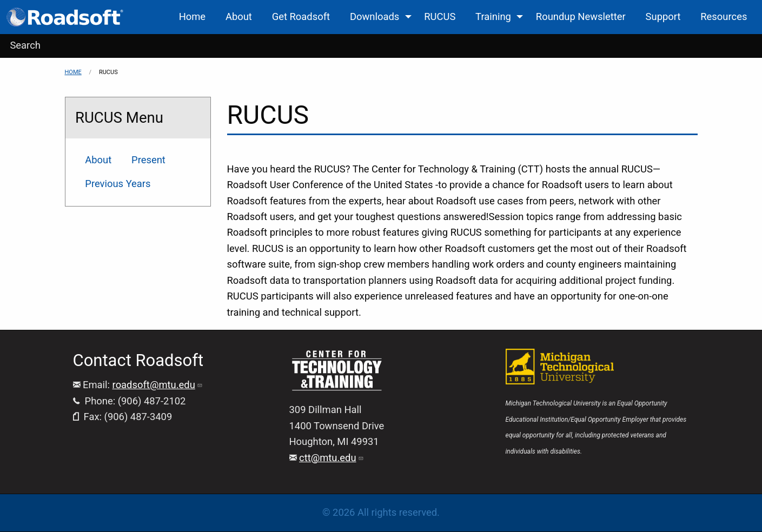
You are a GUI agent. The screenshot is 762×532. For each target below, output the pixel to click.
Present (148, 160)
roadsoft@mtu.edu (158, 385)
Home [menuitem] (193, 16)
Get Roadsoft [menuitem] (301, 16)
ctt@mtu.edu (332, 458)
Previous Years (118, 184)
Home (73, 72)
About (98, 160)
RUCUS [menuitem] (440, 16)
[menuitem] (66, 17)
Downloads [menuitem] (375, 16)
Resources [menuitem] (724, 16)
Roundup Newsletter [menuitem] (581, 16)
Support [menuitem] (663, 16)
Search (25, 45)
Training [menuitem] (493, 16)
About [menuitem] (239, 16)
